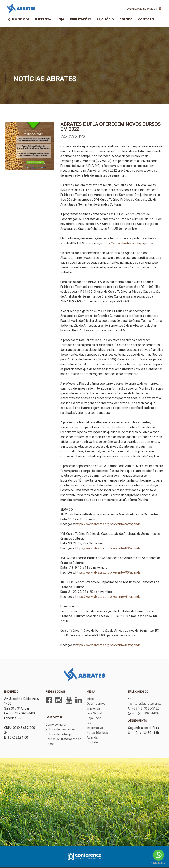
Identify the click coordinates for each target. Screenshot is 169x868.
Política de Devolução (60, 729)
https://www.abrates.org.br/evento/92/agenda (108, 524)
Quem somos (19, 19)
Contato (146, 19)
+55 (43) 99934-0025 (147, 713)
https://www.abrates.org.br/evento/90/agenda (108, 572)
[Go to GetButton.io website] (158, 863)
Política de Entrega (59, 734)
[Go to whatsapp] (158, 855)
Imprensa (43, 19)
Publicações (80, 19)
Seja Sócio (94, 718)
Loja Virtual (94, 713)
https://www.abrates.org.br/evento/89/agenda (108, 548)
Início (90, 699)
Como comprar (56, 725)
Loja (61, 19)
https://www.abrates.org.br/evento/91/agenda (108, 597)
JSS (90, 723)
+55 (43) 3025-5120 (146, 708)
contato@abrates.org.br (146, 704)
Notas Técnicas (97, 733)
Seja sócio (105, 19)
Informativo (95, 728)
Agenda (126, 19)
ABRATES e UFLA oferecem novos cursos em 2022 (110, 127)
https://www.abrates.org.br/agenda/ (128, 243)
